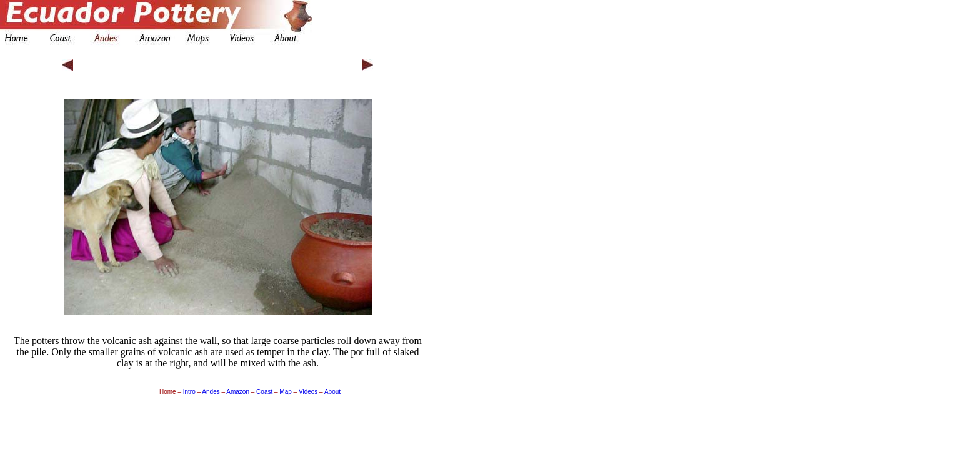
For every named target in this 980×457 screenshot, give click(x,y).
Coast (264, 389)
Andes (211, 389)
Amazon (238, 389)
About (332, 389)
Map (285, 389)
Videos (308, 389)
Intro (189, 389)
